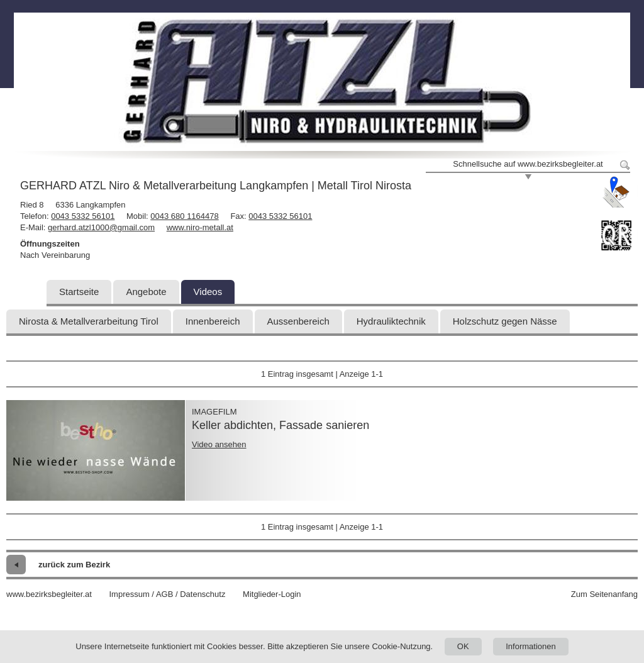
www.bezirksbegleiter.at (49, 594)
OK (463, 646)
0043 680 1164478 (184, 216)
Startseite (79, 292)
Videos (208, 292)
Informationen (531, 646)
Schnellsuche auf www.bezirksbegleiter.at (528, 164)
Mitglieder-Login (272, 594)
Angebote (146, 292)
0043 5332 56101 (83, 216)
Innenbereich (213, 321)
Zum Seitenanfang (604, 594)
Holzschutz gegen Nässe (505, 321)
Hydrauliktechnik (391, 321)
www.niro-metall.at (200, 227)
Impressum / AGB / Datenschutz (167, 594)
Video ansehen (219, 444)
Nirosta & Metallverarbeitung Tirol (89, 321)
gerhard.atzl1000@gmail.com (101, 227)
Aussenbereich (298, 321)
